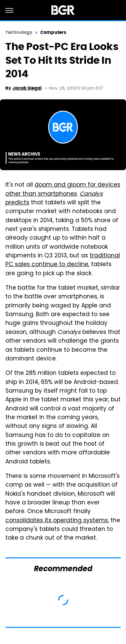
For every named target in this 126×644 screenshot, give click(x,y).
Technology (19, 32)
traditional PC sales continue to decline (63, 260)
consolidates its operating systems (57, 521)
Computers (53, 32)
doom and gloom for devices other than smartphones (63, 190)
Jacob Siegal (27, 88)
